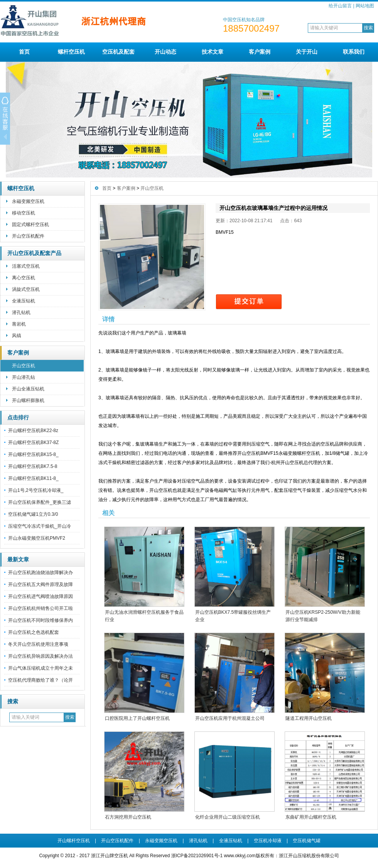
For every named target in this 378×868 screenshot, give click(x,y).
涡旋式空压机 (26, 289)
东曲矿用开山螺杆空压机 (311, 817)
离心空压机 (24, 278)
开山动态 (165, 52)
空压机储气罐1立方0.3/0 (33, 514)
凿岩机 (19, 324)
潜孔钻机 (21, 312)
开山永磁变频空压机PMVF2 (37, 538)
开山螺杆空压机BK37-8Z (33, 442)
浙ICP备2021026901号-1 (198, 856)
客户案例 (260, 52)
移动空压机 (24, 213)
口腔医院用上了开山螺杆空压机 (137, 718)
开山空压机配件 (28, 236)
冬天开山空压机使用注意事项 (38, 644)
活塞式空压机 (26, 266)
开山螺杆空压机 (74, 841)
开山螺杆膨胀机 (28, 400)
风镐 (17, 336)
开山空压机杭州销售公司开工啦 (40, 608)
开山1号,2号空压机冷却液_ (36, 490)
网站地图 (365, 6)
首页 (24, 52)
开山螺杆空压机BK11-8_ (33, 478)
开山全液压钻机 (28, 389)
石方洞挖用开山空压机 (128, 817)
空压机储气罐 (307, 841)
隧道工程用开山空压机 (309, 718)
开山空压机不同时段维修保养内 (40, 620)
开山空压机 (24, 366)
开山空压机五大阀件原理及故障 (40, 584)
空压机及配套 (118, 52)
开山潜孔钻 (24, 377)
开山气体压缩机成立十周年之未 (40, 668)
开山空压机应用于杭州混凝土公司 (230, 718)
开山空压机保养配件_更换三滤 (40, 502)
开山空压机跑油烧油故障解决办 (40, 572)
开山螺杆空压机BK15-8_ (33, 454)
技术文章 (213, 52)
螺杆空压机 (71, 52)
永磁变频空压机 (28, 201)
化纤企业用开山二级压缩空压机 (228, 817)
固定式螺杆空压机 (30, 225)
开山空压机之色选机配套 (34, 632)
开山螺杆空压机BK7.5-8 (33, 466)
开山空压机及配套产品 (34, 253)
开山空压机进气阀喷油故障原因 (40, 596)
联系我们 (354, 52)
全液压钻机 (24, 301)
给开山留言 (340, 6)
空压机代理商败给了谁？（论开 (40, 680)
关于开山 (307, 52)
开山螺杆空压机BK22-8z (33, 431)
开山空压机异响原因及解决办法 (40, 656)
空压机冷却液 (268, 841)
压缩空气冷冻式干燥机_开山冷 (40, 526)
